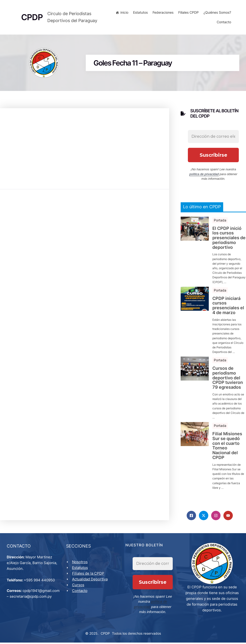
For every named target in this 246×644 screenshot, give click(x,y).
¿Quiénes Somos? (217, 13)
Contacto (223, 23)
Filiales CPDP (188, 13)
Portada (220, 221)
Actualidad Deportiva (90, 581)
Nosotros (80, 564)
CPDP (105, 635)
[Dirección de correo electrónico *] (213, 138)
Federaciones (162, 13)
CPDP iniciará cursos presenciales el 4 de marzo (228, 307)
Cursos (79, 587)
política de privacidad (204, 175)
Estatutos (140, 13)
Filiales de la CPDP (89, 575)
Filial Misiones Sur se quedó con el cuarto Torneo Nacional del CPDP (227, 447)
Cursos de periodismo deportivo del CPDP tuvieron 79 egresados (228, 379)
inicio (124, 13)
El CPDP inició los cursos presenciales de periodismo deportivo (229, 239)
